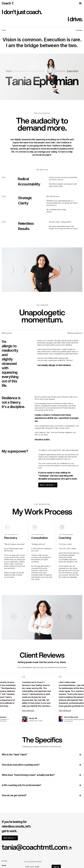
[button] (80, 3)
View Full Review (29, 711)
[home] (8, 3)
